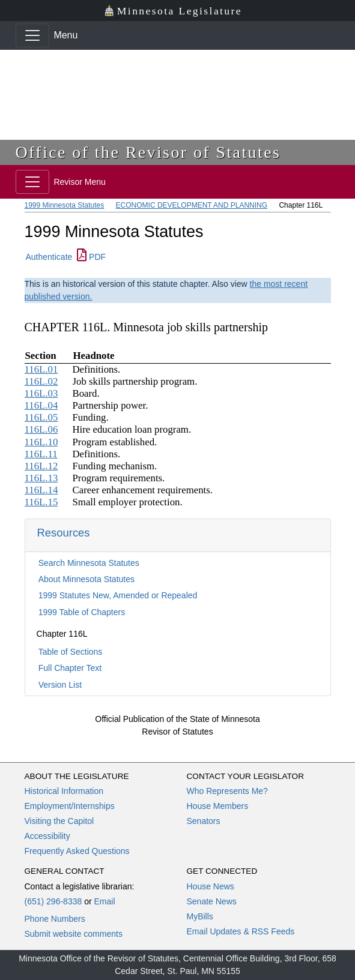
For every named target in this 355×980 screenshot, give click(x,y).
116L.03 (41, 393)
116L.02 (41, 381)
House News (211, 886)
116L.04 (41, 405)
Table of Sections (71, 652)
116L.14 (41, 490)
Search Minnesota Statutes (89, 563)
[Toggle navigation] (32, 35)
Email (104, 901)
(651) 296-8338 (53, 901)
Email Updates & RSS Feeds (241, 931)
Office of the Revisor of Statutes (148, 152)
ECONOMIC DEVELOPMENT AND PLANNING (192, 205)
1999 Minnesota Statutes (65, 205)
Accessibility (47, 836)
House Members (218, 806)
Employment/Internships (70, 806)
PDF (91, 257)
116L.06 (41, 429)
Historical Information (64, 791)
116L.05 (41, 417)
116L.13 (41, 478)
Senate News (212, 901)
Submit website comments (74, 934)
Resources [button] (64, 533)
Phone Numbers (55, 919)
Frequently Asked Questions (77, 851)
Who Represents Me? (227, 791)
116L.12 (41, 466)
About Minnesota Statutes (86, 579)
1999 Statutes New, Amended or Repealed (118, 595)
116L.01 (41, 369)
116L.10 (41, 442)
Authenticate (49, 257)
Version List (60, 685)
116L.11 (41, 454)
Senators (204, 821)
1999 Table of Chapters (82, 612)
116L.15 (41, 502)
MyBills (200, 916)
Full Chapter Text (70, 668)
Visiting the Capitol (59, 821)
